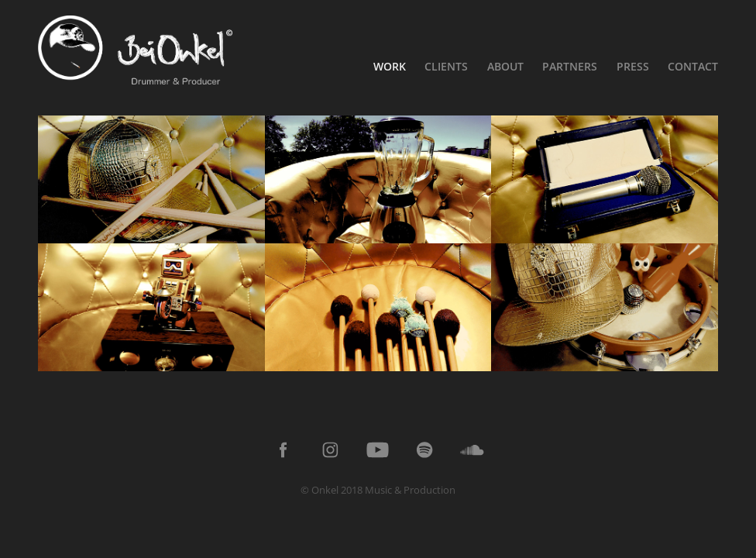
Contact (693, 66)
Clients (446, 66)
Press (633, 66)
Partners (570, 66)
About (505, 66)
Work (390, 66)
